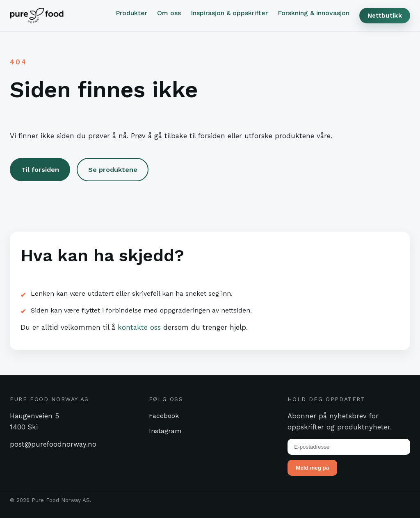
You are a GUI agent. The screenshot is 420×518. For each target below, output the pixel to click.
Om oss (169, 13)
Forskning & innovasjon (314, 13)
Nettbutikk (385, 16)
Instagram (165, 431)
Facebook (164, 416)
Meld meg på (312, 468)
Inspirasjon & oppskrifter (229, 13)
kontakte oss (139, 327)
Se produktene (113, 170)
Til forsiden (40, 170)
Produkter (131, 13)
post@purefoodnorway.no (53, 444)
